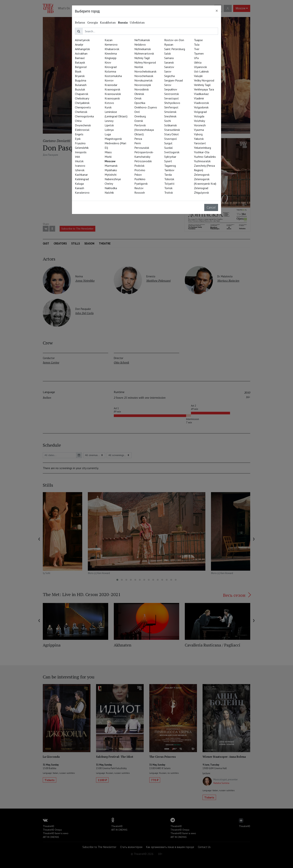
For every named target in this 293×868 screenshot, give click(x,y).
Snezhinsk (170, 116)
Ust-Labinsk (201, 71)
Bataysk (80, 62)
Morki (108, 157)
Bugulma (81, 80)
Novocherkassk (144, 76)
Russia (123, 22)
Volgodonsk (201, 107)
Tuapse (198, 40)
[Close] (217, 11)
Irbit (78, 157)
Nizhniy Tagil (142, 58)
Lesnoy (109, 121)
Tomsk (168, 188)
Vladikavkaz (201, 94)
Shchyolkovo (172, 103)
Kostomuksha (113, 76)
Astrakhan (81, 53)
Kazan (109, 40)
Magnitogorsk (113, 139)
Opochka (140, 103)
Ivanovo (80, 166)
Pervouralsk (142, 148)
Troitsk (169, 193)
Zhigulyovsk (201, 193)
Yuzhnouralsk (202, 161)
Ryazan (169, 44)
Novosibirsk (142, 89)
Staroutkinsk (172, 130)
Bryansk (80, 76)
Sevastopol (171, 98)
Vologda (199, 116)
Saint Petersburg (175, 49)
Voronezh (200, 125)
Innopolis (81, 152)
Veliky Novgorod (204, 80)
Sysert (168, 161)
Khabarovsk (112, 49)
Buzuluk (80, 89)
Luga (108, 134)
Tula (197, 44)
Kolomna (110, 71)
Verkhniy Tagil (202, 85)
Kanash (80, 188)
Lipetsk (109, 125)
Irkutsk (79, 161)
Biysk (78, 71)
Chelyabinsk (82, 103)
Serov (168, 85)
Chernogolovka (84, 116)
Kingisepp (111, 58)
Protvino (140, 170)
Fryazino (80, 143)
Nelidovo (140, 44)
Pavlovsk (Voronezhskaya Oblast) (144, 130)
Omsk (138, 98)
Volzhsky (199, 121)
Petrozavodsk (143, 161)
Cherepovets (83, 107)
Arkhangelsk (82, 49)
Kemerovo (111, 44)
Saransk (169, 62)
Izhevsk (80, 170)
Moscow (110, 161)
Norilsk (139, 67)
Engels (79, 134)
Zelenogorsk (202, 175)
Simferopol (171, 107)
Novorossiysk (143, 85)
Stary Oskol (171, 134)
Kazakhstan (108, 22)
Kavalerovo (82, 193)
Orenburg (140, 116)
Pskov (138, 175)
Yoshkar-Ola (202, 152)
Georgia (92, 22)
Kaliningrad (82, 179)
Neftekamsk (142, 40)
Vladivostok (201, 103)
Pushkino (140, 179)
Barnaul (80, 58)
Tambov (169, 170)
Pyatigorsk (141, 184)
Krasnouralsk (113, 94)
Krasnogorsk (112, 89)
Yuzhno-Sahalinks (205, 157)
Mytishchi (111, 175)
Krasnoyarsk (112, 98)
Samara (169, 58)
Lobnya (109, 130)
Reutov (139, 188)
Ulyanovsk (200, 67)
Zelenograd (201, 188)
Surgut (168, 143)
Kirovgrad (111, 67)
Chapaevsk (82, 94)
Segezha (169, 76)
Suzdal (168, 148)
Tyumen (199, 53)
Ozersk (139, 121)
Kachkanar (81, 175)
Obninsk (139, 94)
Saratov (169, 67)
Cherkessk (81, 112)
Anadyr (79, 44)
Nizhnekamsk (143, 49)
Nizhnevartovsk (144, 53)
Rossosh (140, 193)
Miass (108, 152)
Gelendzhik (82, 148)
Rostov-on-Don (174, 40)
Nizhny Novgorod (145, 62)
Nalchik (109, 193)
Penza (138, 139)
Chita (78, 121)
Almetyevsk (82, 40)
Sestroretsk (172, 94)
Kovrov (109, 80)
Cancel (211, 207)
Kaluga (79, 184)
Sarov (168, 71)
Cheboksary (82, 98)
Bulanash (81, 85)
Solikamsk (171, 125)
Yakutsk (199, 139)
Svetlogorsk (172, 152)
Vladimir (199, 98)
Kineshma (111, 53)
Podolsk (139, 166)
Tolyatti (169, 184)
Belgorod (81, 67)
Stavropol (171, 139)
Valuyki (198, 76)
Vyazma (199, 130)
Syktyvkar (170, 157)
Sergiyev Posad (174, 80)
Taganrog (170, 166)
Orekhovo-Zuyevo (146, 107)
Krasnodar (111, 85)
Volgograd (200, 112)
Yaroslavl (200, 143)
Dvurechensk (83, 125)
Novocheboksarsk (145, 71)
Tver (197, 49)
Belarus (80, 22)
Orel (137, 112)
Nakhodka (111, 188)
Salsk (168, 53)
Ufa (196, 58)
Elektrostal (82, 130)
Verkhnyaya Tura (204, 89)
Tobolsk (169, 179)
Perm (138, 143)
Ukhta (198, 62)
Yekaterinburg (202, 148)
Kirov (108, 62)
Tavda (168, 175)
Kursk (108, 107)
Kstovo (109, 103)
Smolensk (170, 112)
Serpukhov (171, 89)
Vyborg (198, 134)
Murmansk (111, 166)
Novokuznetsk (143, 80)
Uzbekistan (137, 22)
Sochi (168, 121)
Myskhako (111, 170)
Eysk (78, 139)
